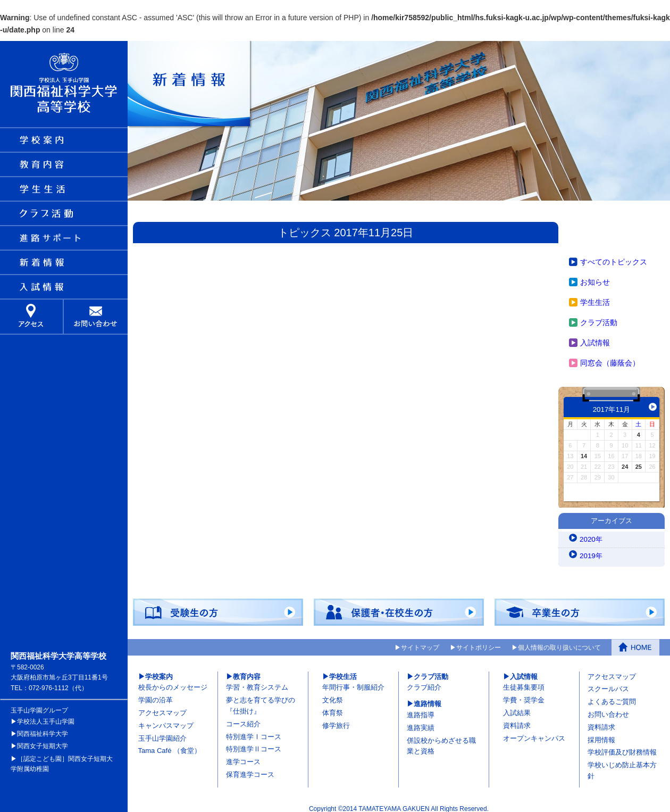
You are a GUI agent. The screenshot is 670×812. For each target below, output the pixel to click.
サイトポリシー (479, 643)
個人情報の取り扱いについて (559, 643)
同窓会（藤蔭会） (610, 358)
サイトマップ (420, 643)
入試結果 (517, 708)
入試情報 (595, 338)
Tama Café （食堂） (170, 746)
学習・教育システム (257, 683)
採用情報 (601, 735)
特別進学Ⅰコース (254, 732)
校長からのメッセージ (173, 683)
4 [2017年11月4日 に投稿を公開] (639, 430)
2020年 (592, 535)
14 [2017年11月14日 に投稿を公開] (584, 451)
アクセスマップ (162, 708)
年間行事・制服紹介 (353, 683)
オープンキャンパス (534, 734)
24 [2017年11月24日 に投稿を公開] (625, 462)
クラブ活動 (599, 318)
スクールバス (608, 685)
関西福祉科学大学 (43, 729)
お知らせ (595, 277)
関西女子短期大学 (43, 741)
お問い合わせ (608, 710)
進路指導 (421, 710)
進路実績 (421, 723)
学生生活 (595, 297)
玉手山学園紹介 (162, 734)
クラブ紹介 (424, 683)
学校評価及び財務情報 (622, 748)
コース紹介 (243, 719)
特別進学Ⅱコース (254, 745)
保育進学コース (250, 770)
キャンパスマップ (166, 721)
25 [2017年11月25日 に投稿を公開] (639, 462)
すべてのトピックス (614, 257)
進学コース (243, 757)
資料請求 (517, 721)
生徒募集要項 (524, 683)
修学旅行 (336, 721)
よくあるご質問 (612, 697)
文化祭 (333, 695)
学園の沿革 (156, 695)
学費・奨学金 (524, 695)
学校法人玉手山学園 (46, 717)
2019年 (592, 552)
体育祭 (333, 708)
